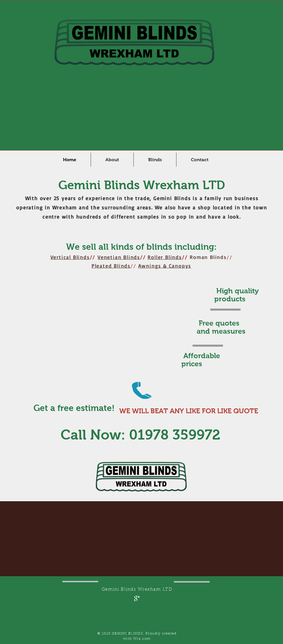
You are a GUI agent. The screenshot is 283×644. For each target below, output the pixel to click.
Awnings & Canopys (165, 266)
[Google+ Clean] (137, 598)
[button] (155, 160)
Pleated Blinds (111, 266)
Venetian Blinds (119, 257)
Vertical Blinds (70, 257)
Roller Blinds (165, 257)
